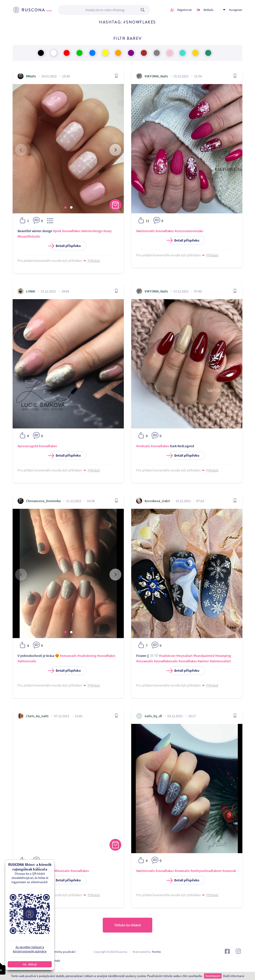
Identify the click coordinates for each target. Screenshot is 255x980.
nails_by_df (153, 716)
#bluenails (62, 871)
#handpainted (204, 656)
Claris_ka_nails (37, 716)
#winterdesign (92, 231)
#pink (57, 231)
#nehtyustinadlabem (206, 871)
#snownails (145, 661)
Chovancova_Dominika (43, 501)
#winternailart (220, 661)
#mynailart (184, 656)
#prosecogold (28, 446)
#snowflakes (71, 231)
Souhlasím (213, 976)
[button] (65, 207)
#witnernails (27, 661)
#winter (203, 661)
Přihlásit (94, 261)
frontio (156, 952)
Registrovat (184, 10)
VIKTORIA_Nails (156, 76)
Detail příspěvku (65, 246)
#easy (107, 231)
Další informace (234, 976)
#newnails (182, 871)
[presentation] (21, 150)
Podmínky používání (62, 952)
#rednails (143, 446)
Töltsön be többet (127, 925)
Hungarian (236, 10)
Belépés (208, 10)
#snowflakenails (166, 661)
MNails (31, 76)
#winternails (145, 231)
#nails (49, 871)
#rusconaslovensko (189, 231)
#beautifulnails (29, 236)
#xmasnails (68, 656)
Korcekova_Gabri (157, 501)
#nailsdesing (87, 656)
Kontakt (55, 961)
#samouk (229, 871)
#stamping (223, 656)
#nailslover (167, 656)
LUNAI (31, 291)
